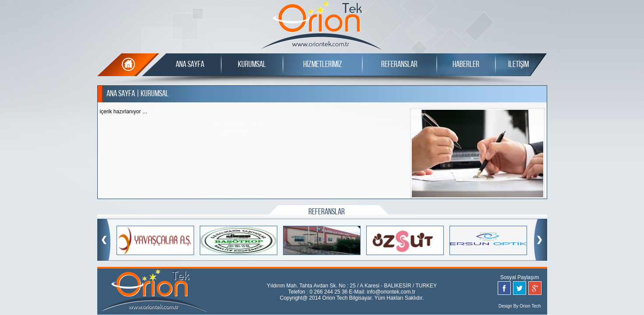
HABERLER (466, 65)
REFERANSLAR (399, 65)
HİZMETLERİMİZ (323, 65)
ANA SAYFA (190, 65)
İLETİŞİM (518, 65)
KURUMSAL (252, 65)
